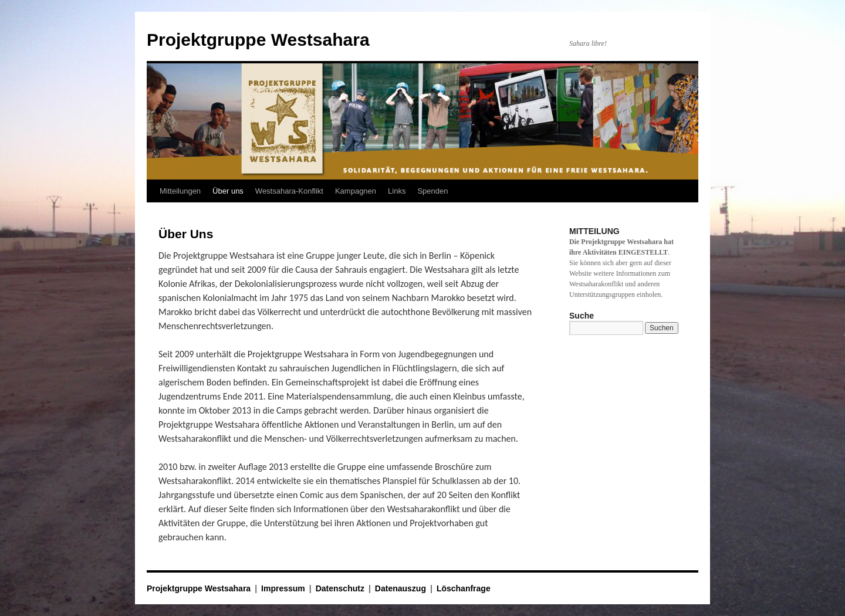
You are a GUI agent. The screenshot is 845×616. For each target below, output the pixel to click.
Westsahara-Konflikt (289, 191)
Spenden (432, 191)
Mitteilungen (180, 191)
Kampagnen (356, 191)
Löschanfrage (464, 588)
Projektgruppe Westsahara (258, 40)
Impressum (283, 588)
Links (397, 191)
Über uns (228, 191)
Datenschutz (340, 588)
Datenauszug (400, 588)
